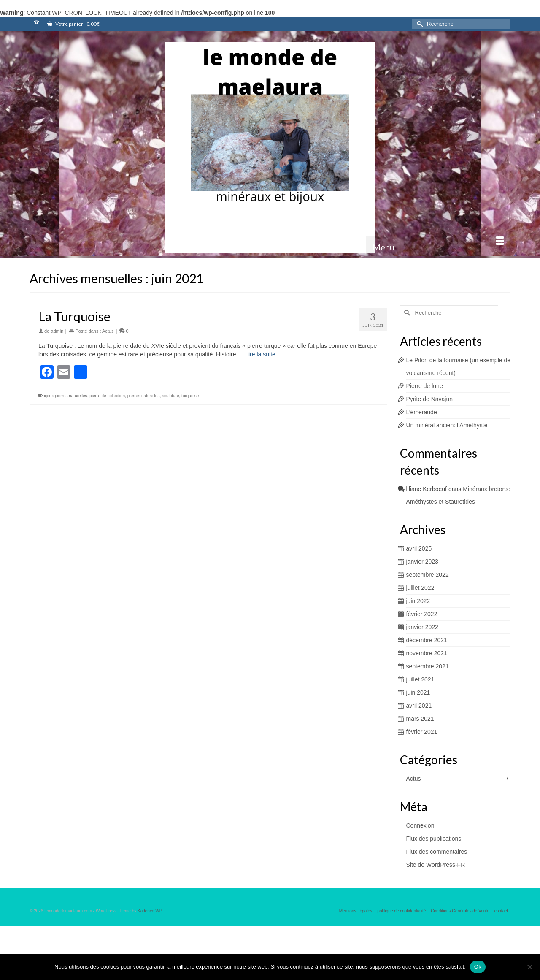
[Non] (529, 967)
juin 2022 (418, 601)
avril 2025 (419, 548)
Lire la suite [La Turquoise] (260, 354)
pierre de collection (107, 396)
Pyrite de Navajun (430, 399)
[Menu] (438, 247)
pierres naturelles (144, 396)
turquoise (190, 396)
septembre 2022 (428, 575)
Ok (478, 967)
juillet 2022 (420, 588)
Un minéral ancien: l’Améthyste (447, 425)
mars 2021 (420, 719)
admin (57, 331)
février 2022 (422, 614)
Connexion (420, 825)
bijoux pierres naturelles (65, 396)
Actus (108, 331)
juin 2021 (418, 692)
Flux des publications (434, 839)
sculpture (171, 396)
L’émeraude (422, 412)
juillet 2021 (420, 679)
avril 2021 (419, 706)
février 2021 (422, 732)
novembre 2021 (427, 653)
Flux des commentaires (437, 852)
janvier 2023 (422, 562)
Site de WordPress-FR (436, 865)
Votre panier (73, 24)
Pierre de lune (425, 386)
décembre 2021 (427, 640)
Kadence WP (150, 911)
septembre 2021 (428, 666)
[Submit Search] (418, 24)
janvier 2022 (422, 627)
